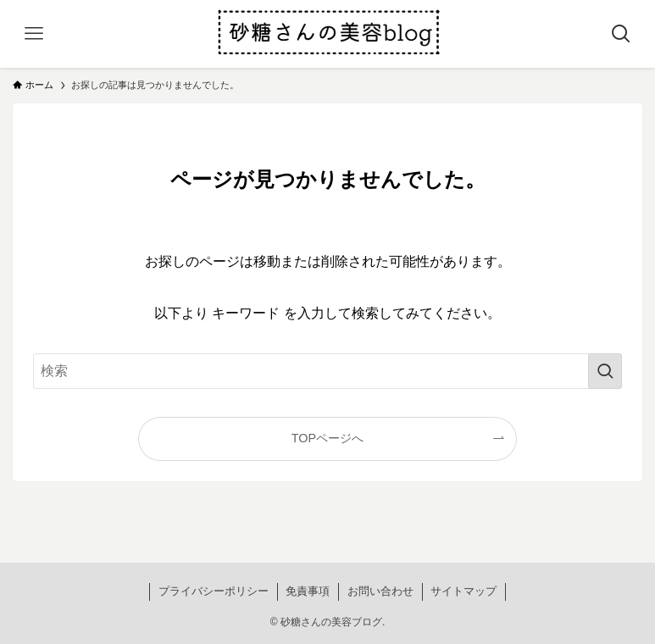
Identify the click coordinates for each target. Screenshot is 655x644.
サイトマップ (463, 591)
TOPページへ (327, 438)
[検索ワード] (328, 371)
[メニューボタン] (34, 34)
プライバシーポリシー (214, 591)
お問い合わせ (380, 591)
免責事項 (308, 591)
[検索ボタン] (621, 34)
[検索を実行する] (605, 371)
